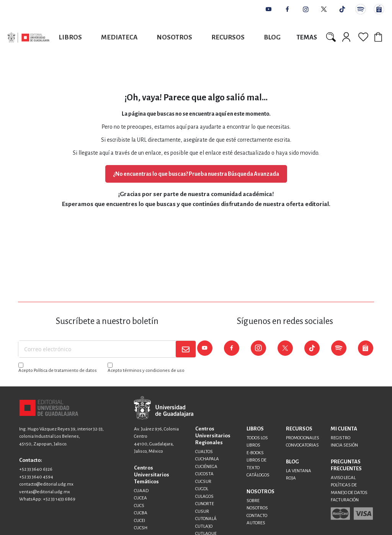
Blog (272, 37)
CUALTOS (204, 452)
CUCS (139, 506)
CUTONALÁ (206, 519)
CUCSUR (203, 482)
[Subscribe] (186, 349)
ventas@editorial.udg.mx (45, 492)
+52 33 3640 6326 (36, 469)
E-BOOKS (255, 453)
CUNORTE (205, 504)
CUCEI (140, 521)
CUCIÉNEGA (206, 467)
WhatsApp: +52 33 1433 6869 (47, 499)
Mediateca (119, 37)
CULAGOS (204, 497)
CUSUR (202, 511)
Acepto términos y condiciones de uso (146, 371)
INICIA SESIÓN (344, 445)
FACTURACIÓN (345, 500)
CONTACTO (257, 516)
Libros (70, 37)
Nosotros (174, 37)
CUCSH (141, 528)
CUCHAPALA (207, 459)
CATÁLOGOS (258, 475)
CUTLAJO (204, 526)
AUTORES (256, 523)
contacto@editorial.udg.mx (46, 484)
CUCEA (140, 498)
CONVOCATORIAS (302, 445)
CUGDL (202, 489)
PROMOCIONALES (303, 438)
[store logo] (29, 37)
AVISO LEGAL (343, 478)
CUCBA (141, 513)
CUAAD (141, 491)
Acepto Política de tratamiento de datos (58, 371)
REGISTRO (341, 438)
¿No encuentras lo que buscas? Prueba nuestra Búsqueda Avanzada (196, 174)
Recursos (228, 37)
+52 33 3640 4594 (36, 477)
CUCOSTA (204, 474)
